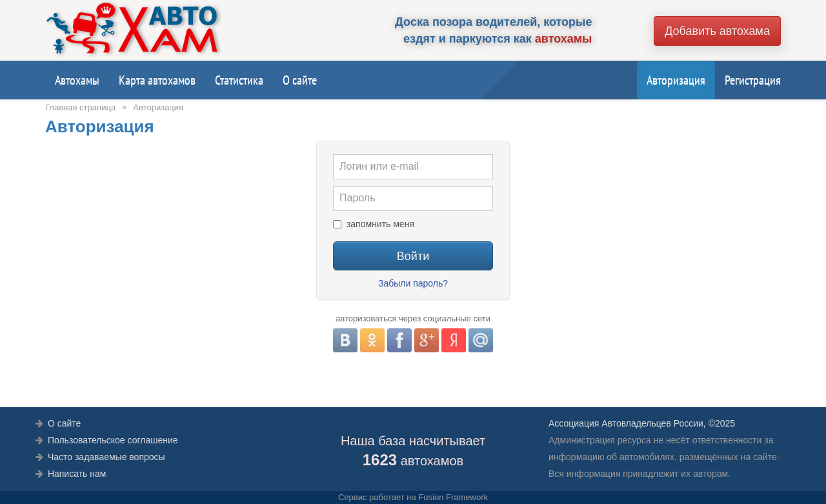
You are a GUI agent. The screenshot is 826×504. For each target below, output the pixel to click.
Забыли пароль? (413, 283)
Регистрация (753, 80)
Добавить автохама (717, 31)
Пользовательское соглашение (113, 440)
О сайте (300, 80)
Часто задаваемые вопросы (106, 457)
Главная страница (80, 107)
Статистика (239, 80)
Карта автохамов (157, 80)
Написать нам (77, 474)
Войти (413, 256)
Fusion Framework (453, 497)
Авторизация (676, 80)
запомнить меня (380, 224)
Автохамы (77, 80)
